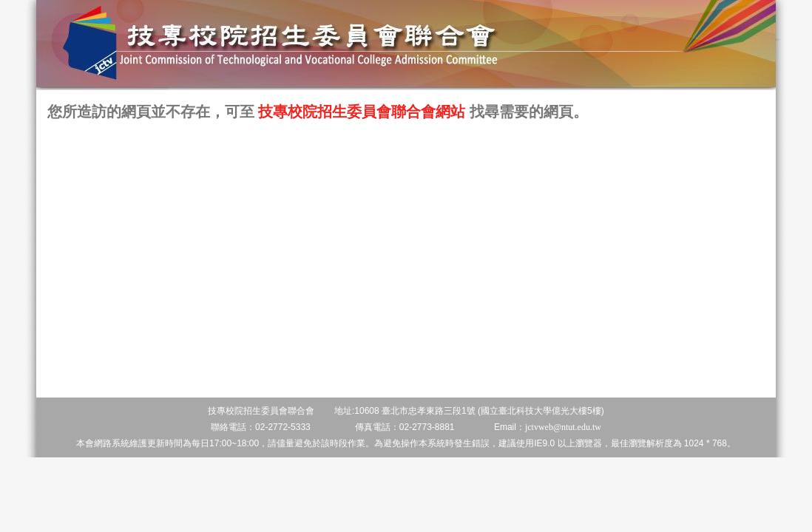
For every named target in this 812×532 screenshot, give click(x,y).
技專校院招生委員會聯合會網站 (362, 112)
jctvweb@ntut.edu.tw (563, 427)
